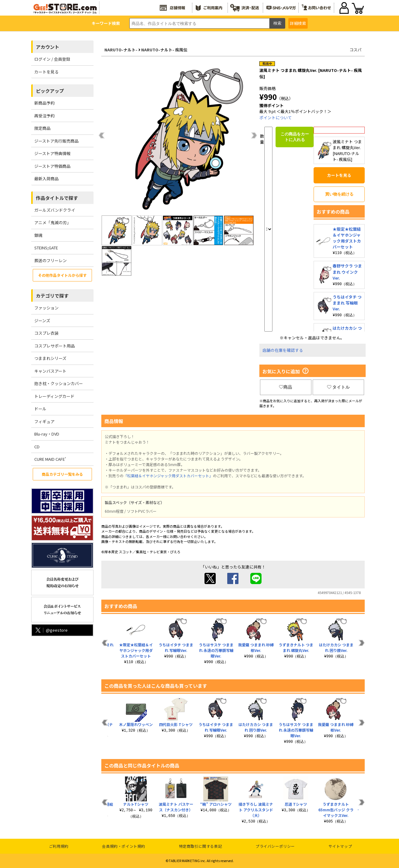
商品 (286, 387)
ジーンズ (42, 321)
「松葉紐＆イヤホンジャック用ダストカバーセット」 (168, 476)
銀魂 (38, 235)
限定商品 (42, 128)
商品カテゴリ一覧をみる (62, 474)
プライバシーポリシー (275, 846)
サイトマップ (340, 846)
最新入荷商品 (46, 179)
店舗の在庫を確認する (283, 350)
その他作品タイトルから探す (62, 275)
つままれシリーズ (50, 358)
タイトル (339, 387)
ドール (40, 409)
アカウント (48, 47)
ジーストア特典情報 (52, 153)
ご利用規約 (59, 846)
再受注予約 (44, 116)
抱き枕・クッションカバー (59, 383)
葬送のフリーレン (50, 260)
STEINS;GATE (46, 248)
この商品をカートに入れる (295, 137)
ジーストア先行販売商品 (56, 141)
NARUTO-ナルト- (121, 50)
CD (37, 447)
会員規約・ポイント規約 (124, 846)
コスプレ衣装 (46, 333)
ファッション (46, 308)
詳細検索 (298, 23)
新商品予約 (44, 103)
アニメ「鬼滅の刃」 (53, 222)
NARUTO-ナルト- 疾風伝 (164, 50)
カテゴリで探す (52, 296)
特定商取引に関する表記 (201, 846)
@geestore (51, 630)
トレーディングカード (54, 396)
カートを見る (46, 72)
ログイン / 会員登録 (52, 59)
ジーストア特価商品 (52, 166)
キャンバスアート (50, 371)
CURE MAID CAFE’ (50, 459)
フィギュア (44, 421)
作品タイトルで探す (57, 198)
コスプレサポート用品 (55, 346)
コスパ (356, 50)
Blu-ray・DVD (47, 434)
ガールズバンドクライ (55, 210)
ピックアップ (50, 91)
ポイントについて (276, 118)
